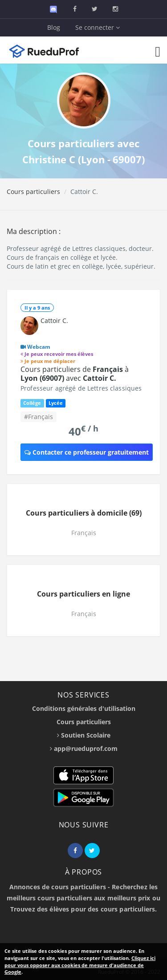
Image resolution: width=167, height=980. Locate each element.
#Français (39, 417)
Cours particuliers (33, 192)
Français (84, 533)
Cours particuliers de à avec (75, 374)
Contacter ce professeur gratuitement (87, 452)
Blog (54, 27)
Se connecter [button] (98, 27)
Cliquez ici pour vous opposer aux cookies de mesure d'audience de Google (80, 965)
